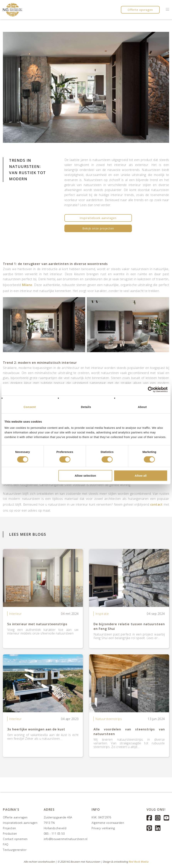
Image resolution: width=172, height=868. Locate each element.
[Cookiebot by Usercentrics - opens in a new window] (151, 390)
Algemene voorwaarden (108, 823)
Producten (10, 834)
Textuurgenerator (15, 850)
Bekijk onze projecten (98, 228)
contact (156, 504)
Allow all (141, 475)
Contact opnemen (15, 839)
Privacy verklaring (103, 828)
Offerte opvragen (140, 10)
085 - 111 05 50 (54, 834)
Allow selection (85, 475)
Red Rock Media (139, 862)
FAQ (6, 844)
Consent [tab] (30, 407)
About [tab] (142, 407)
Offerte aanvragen (15, 817)
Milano (27, 285)
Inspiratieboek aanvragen (98, 218)
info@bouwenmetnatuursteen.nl (66, 839)
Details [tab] (86, 407)
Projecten (9, 828)
